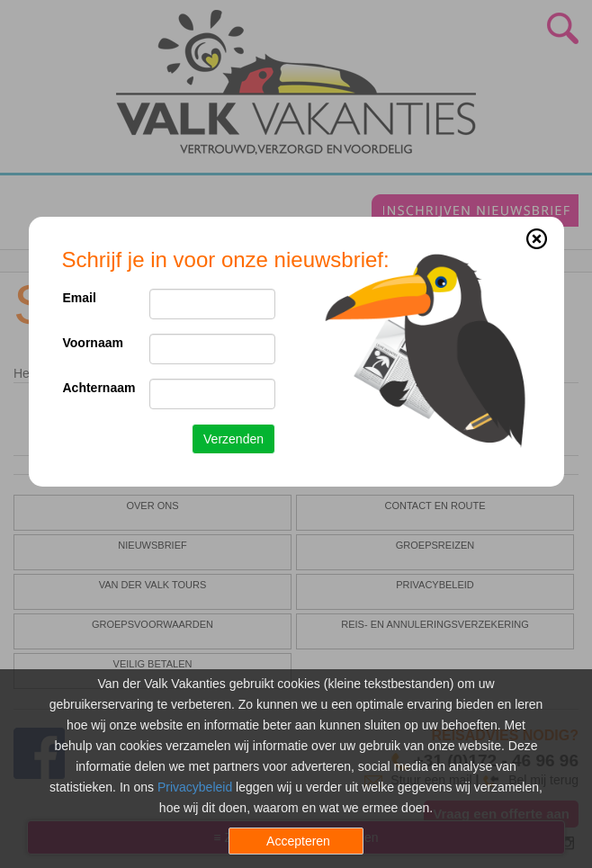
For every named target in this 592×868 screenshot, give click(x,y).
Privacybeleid (195, 787)
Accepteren (298, 841)
